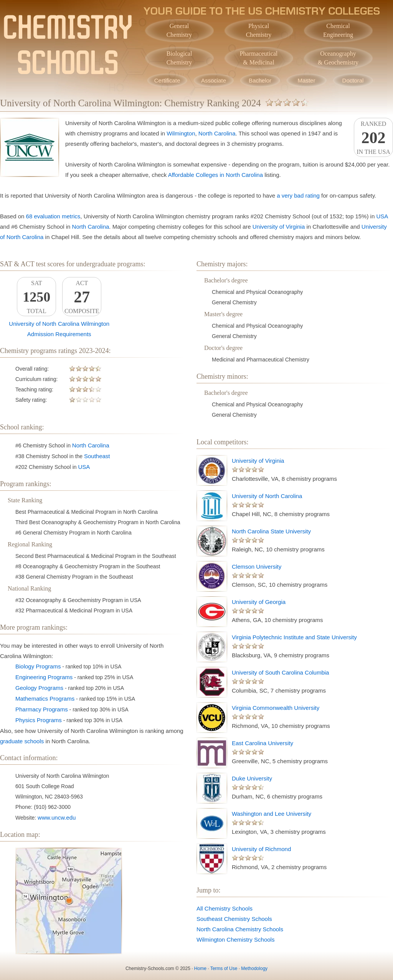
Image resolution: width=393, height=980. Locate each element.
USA (382, 216)
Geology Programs (39, 688)
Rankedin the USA (373, 138)
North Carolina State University (271, 531)
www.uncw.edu (57, 817)
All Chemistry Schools (225, 908)
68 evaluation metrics (53, 216)
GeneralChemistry (179, 30)
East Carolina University (263, 743)
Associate (214, 80)
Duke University (252, 778)
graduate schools (22, 741)
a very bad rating (298, 196)
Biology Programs (38, 666)
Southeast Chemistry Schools (234, 919)
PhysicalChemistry (259, 30)
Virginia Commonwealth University (276, 708)
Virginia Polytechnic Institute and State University (294, 637)
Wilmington (181, 133)
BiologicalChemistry (179, 58)
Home (200, 968)
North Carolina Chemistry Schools (240, 929)
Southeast (97, 456)
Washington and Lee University (272, 814)
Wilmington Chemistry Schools (235, 940)
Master (307, 80)
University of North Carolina (267, 496)
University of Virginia (279, 227)
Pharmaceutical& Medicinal (259, 58)
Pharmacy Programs (42, 709)
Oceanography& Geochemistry (338, 58)
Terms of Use (224, 968)
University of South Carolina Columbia (280, 672)
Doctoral (353, 80)
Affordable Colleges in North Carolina (215, 175)
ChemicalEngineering (338, 30)
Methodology (254, 968)
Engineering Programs (44, 677)
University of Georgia (259, 602)
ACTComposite (82, 297)
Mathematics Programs (45, 699)
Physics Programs (39, 720)
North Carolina (217, 133)
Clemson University (257, 567)
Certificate (167, 80)
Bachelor (260, 80)
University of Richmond (261, 849)
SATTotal (36, 297)
